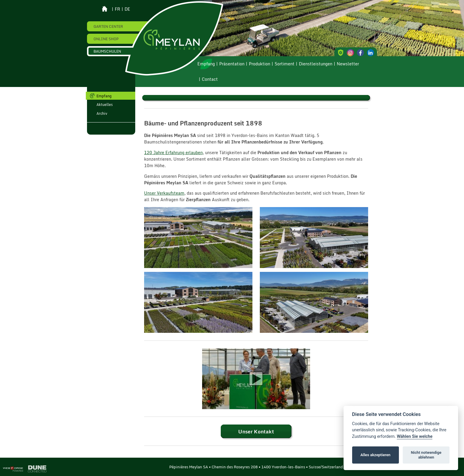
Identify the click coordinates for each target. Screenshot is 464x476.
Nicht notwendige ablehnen (426, 455)
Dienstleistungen (316, 64)
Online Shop (106, 39)
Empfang (206, 64)
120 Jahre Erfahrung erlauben (173, 153)
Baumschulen (107, 51)
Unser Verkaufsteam (164, 193)
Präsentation (232, 64)
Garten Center (108, 26)
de (127, 9)
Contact (210, 79)
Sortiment (285, 64)
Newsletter (348, 64)
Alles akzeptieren (375, 455)
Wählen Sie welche (415, 437)
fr (117, 9)
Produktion (260, 64)
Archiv (102, 113)
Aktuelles (105, 104)
